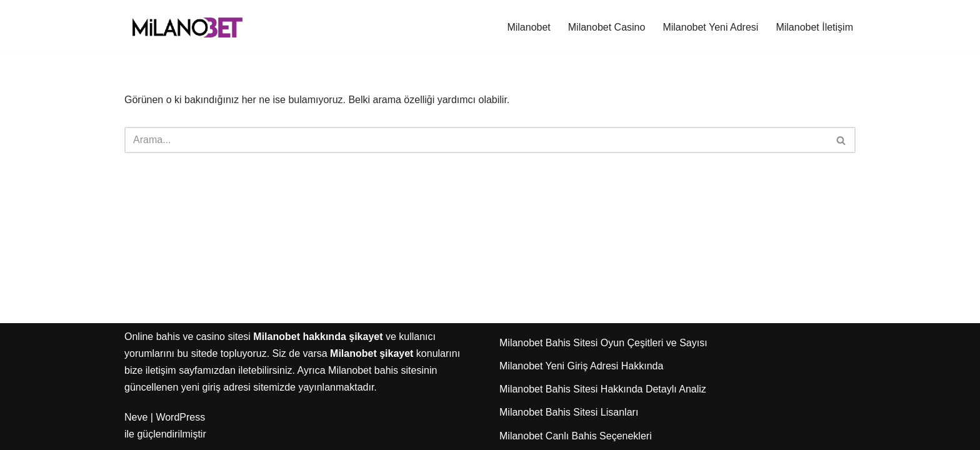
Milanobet (528, 27)
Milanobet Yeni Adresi (710, 27)
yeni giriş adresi (216, 387)
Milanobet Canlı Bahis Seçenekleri (576, 436)
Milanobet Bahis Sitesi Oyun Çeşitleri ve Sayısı (603, 343)
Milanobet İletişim (814, 27)
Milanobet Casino (607, 27)
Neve (136, 417)
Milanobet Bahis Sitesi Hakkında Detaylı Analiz (603, 389)
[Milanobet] (187, 27)
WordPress (180, 417)
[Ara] (476, 140)
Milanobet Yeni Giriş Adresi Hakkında (581, 366)
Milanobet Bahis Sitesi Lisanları (569, 412)
